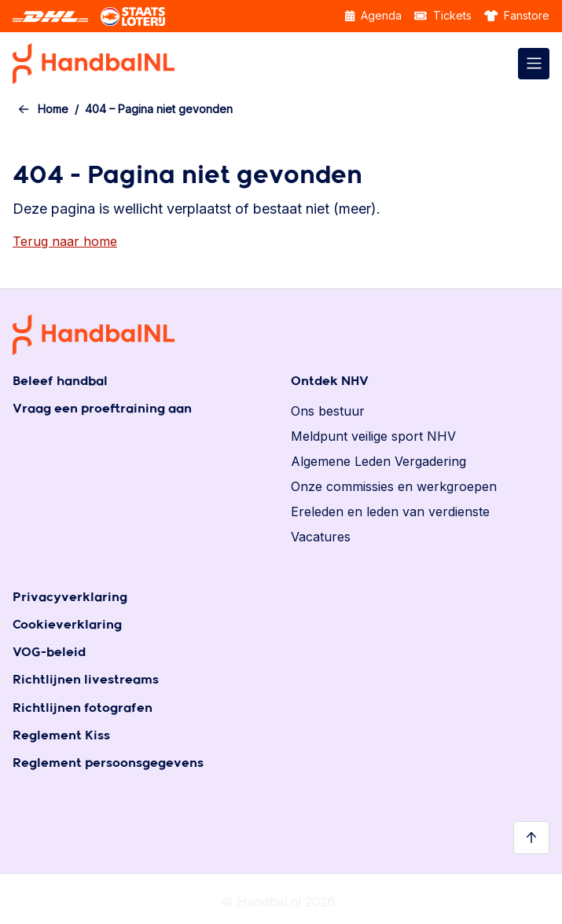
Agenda (373, 15)
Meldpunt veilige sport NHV (373, 436)
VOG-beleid (49, 653)
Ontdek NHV (330, 381)
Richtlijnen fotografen (83, 708)
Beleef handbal (60, 381)
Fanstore (517, 15)
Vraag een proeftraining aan (102, 409)
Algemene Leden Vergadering (378, 461)
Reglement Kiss (61, 736)
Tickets (443, 15)
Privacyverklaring (70, 598)
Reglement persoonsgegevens (108, 763)
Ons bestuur (328, 411)
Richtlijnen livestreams (86, 680)
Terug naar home (65, 241)
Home (53, 109)
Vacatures (321, 537)
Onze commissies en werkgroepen (394, 486)
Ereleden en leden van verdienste (390, 511)
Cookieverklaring (67, 625)
